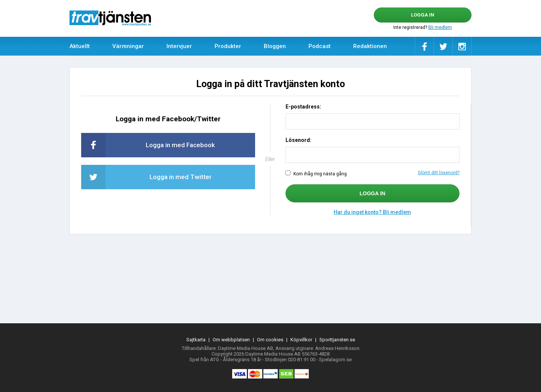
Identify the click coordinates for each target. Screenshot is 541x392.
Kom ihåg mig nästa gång (373, 173)
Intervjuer (179, 46)
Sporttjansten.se (337, 340)
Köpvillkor (301, 340)
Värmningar (128, 46)
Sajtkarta (196, 340)
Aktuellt (80, 46)
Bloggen (275, 46)
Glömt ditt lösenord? (439, 173)
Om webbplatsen (231, 340)
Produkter (228, 46)
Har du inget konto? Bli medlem (372, 212)
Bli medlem (440, 27)
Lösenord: (298, 140)
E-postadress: (303, 107)
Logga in (423, 15)
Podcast (320, 46)
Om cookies (270, 340)
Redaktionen (370, 46)
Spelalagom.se (335, 360)
